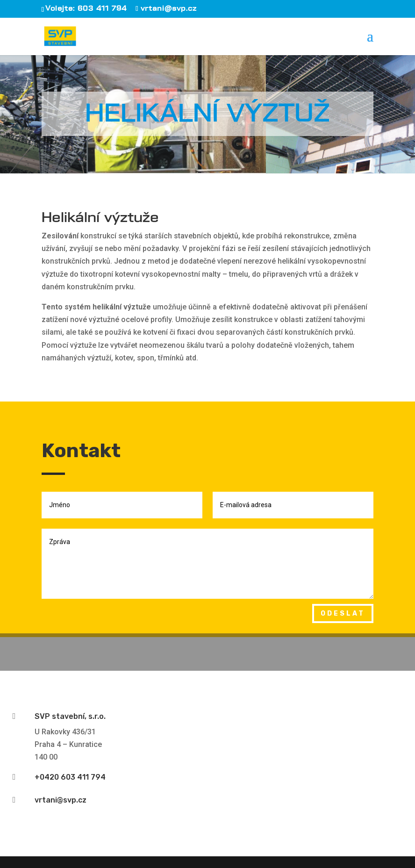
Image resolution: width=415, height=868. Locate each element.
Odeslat (343, 613)
